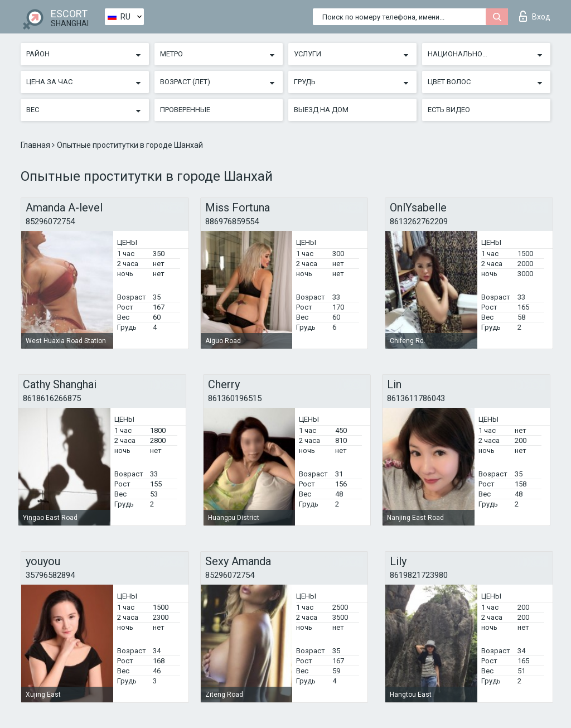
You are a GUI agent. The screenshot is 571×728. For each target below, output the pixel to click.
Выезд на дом (321, 110)
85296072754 (50, 221)
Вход (535, 16)
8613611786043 (416, 398)
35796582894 (50, 575)
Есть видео (449, 110)
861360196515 (235, 398)
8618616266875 (52, 398)
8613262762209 (419, 221)
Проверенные (185, 110)
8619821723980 (419, 575)
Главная (36, 145)
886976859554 (232, 221)
